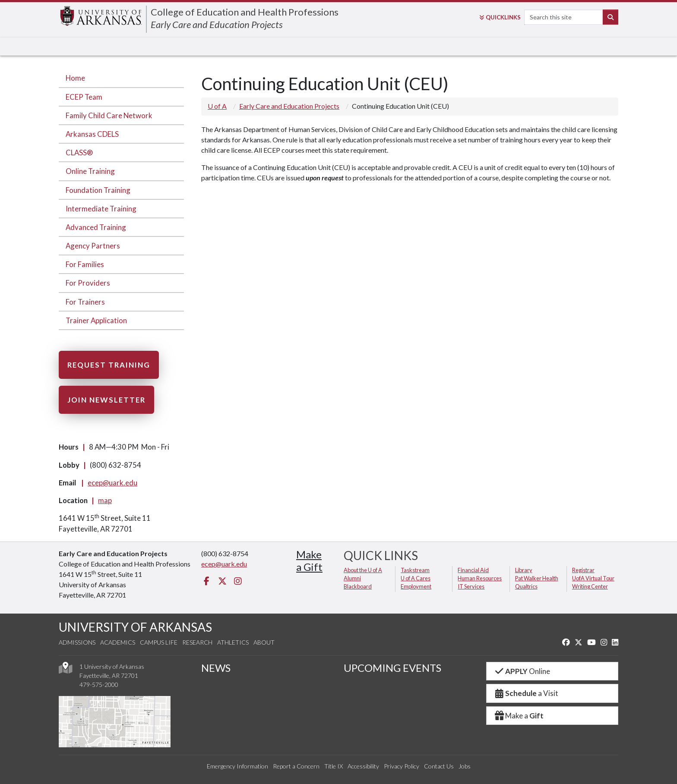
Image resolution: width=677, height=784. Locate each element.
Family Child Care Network (109, 115)
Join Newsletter (106, 400)
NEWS (216, 668)
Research (197, 642)
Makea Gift (309, 560)
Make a (519, 716)
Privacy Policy (402, 766)
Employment (416, 586)
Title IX (334, 766)
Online (522, 671)
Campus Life (159, 642)
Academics (118, 642)
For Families (85, 264)
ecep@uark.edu (112, 483)
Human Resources (480, 578)
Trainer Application (96, 320)
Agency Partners (93, 246)
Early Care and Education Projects (217, 24)
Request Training (109, 365)
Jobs (465, 766)
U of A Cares (416, 578)
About (264, 642)
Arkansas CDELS (92, 134)
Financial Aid (473, 570)
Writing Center (590, 586)
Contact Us (439, 766)
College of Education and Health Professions (245, 12)
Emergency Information (237, 766)
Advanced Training (96, 227)
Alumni (352, 578)
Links (500, 17)
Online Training (90, 171)
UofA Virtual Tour (593, 578)
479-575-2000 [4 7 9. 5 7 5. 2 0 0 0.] (99, 685)
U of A (217, 106)
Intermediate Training (101, 209)
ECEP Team (84, 97)
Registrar (583, 570)
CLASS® (79, 153)
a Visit (526, 693)
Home (75, 78)
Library (524, 570)
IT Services (471, 586)
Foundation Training (98, 190)
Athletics (233, 642)
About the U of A (363, 570)
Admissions (77, 642)
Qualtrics (526, 586)
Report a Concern (296, 766)
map (105, 500)
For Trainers (85, 302)
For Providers (88, 283)
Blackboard (358, 586)
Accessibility (363, 766)
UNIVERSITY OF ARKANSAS (135, 627)
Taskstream (415, 570)
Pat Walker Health (537, 578)
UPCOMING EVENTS (392, 668)
